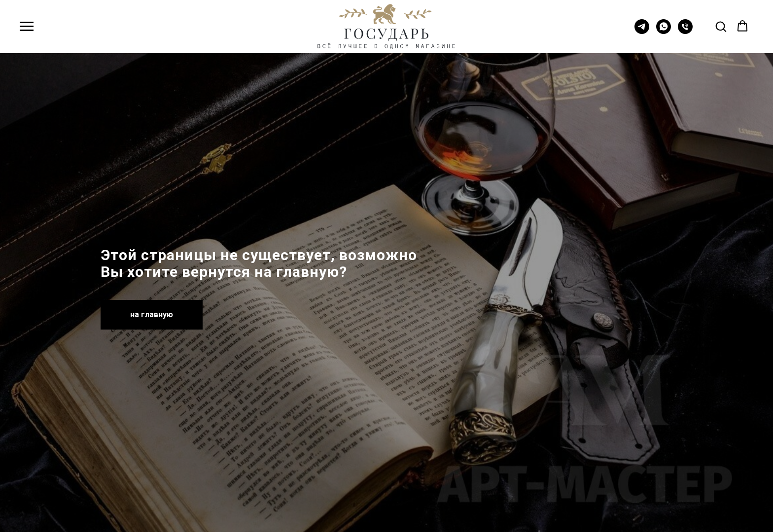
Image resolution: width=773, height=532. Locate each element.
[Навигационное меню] (27, 27)
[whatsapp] (664, 31)
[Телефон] (685, 31)
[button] (721, 26)
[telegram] (642, 31)
